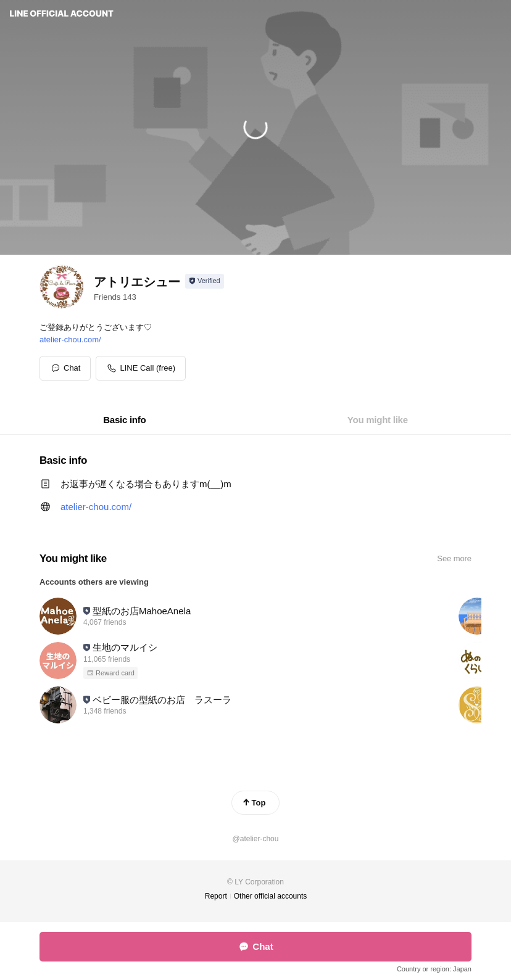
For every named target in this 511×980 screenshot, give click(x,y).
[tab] (124, 420)
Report (216, 896)
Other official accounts (271, 896)
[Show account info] (205, 281)
